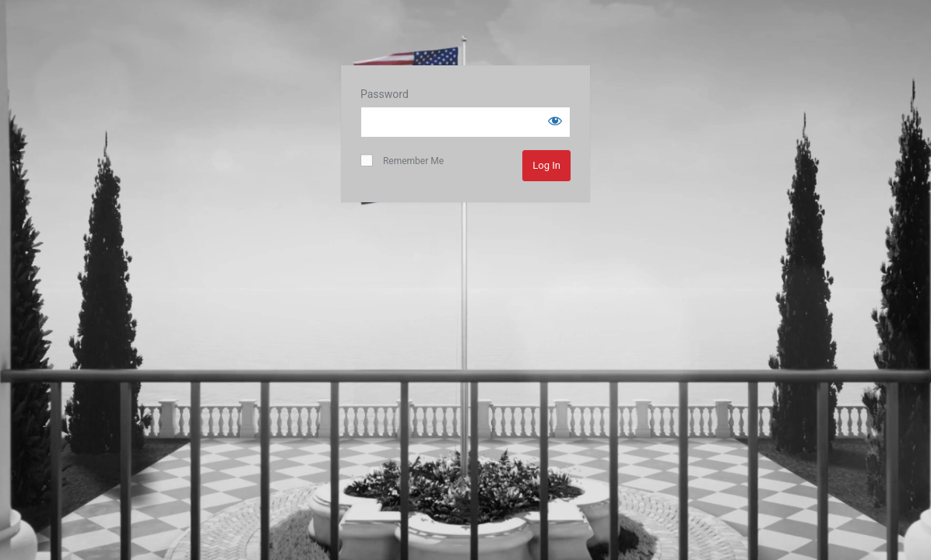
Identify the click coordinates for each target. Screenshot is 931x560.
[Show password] (555, 121)
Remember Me (402, 160)
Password (385, 94)
